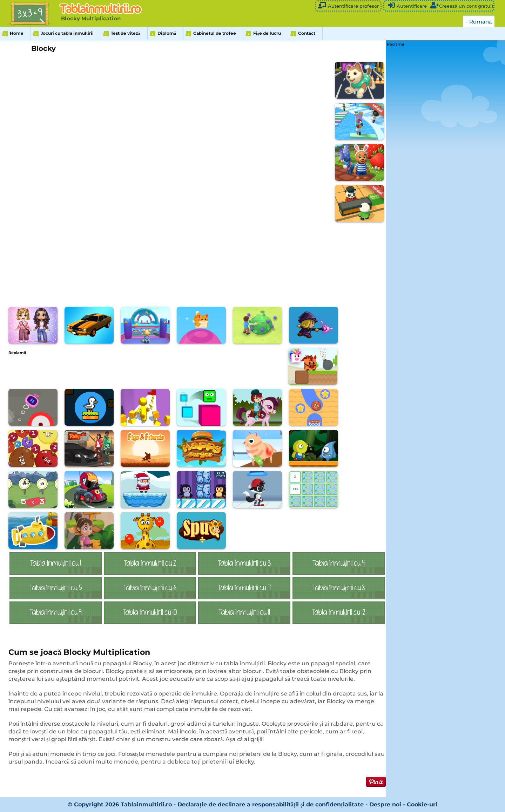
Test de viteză (126, 33)
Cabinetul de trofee (215, 33)
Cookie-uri (422, 804)
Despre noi (385, 804)
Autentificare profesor (348, 5)
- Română (479, 22)
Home (17, 33)
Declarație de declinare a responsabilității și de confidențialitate (270, 804)
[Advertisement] (136, 371)
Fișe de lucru (267, 33)
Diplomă (167, 33)
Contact (307, 33)
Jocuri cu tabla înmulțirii (67, 33)
